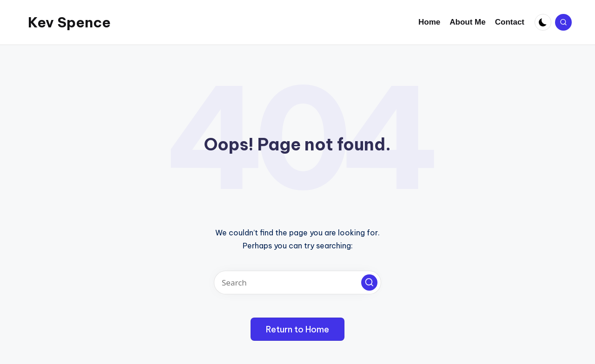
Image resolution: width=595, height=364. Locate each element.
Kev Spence (69, 22)
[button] (369, 283)
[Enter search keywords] (297, 283)
